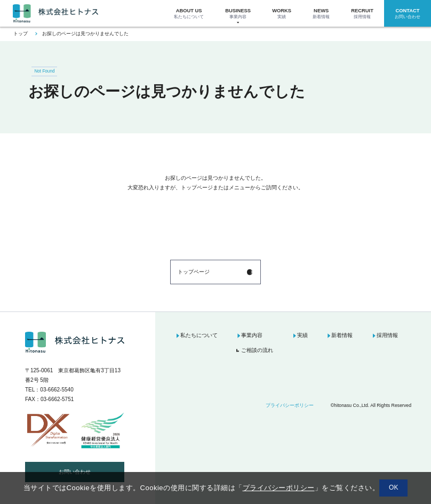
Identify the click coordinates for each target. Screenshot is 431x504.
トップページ (194, 272)
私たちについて (199, 335)
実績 (302, 335)
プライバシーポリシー (290, 405)
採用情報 (387, 335)
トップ (21, 34)
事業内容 (252, 335)
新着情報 (342, 335)
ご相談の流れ (257, 350)
